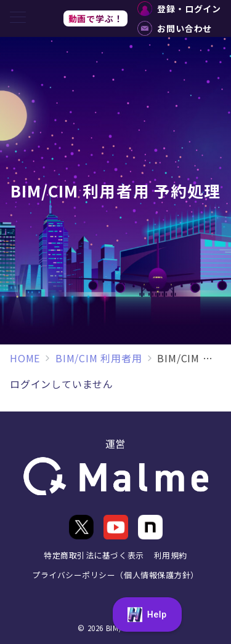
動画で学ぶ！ (96, 18)
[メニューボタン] (18, 18)
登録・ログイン (179, 9)
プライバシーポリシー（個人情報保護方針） (115, 575)
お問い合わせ (175, 28)
